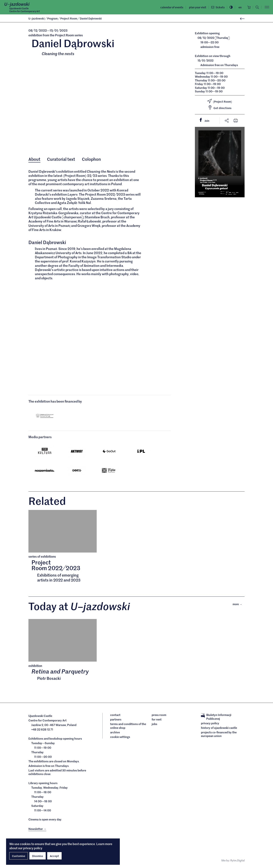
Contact (115, 715)
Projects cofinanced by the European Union (219, 734)
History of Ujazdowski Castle (219, 728)
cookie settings (120, 737)
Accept (54, 856)
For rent (157, 719)
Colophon (91, 159)
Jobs (154, 724)
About (34, 159)
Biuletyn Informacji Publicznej (216, 717)
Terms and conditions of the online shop (128, 726)
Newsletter (37, 829)
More (239, 604)
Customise (19, 856)
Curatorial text (61, 159)
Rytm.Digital (237, 860)
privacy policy (33, 848)
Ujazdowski (36, 18)
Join (206, 120)
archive (115, 732)
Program (53, 18)
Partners (116, 719)
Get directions (220, 108)
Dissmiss (38, 856)
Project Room (69, 18)
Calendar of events (172, 7)
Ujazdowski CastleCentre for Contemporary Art (25, 10)
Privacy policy (210, 723)
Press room (159, 715)
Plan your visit (198, 7)
